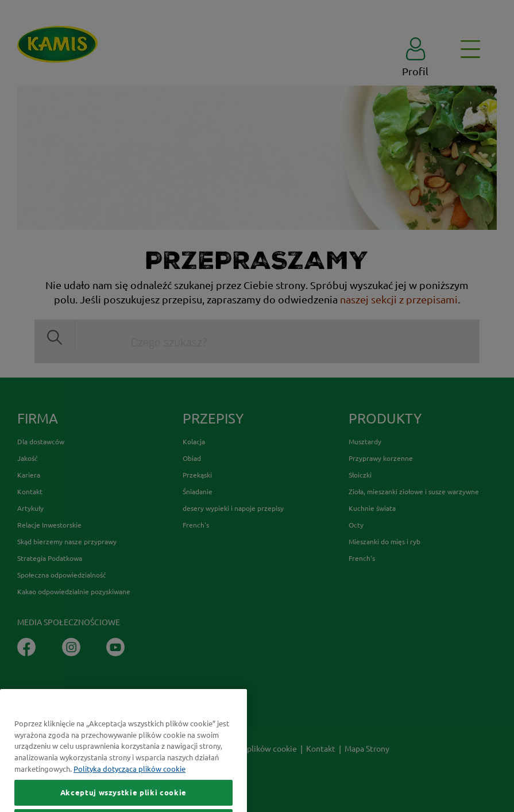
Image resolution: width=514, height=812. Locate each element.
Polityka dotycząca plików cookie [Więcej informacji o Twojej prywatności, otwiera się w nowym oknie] (130, 784)
